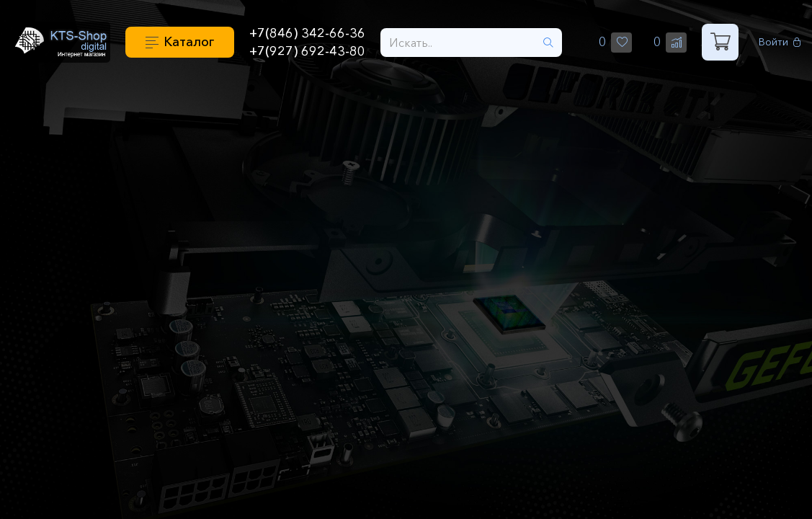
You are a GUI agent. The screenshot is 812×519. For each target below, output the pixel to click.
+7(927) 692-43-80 (307, 51)
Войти (780, 42)
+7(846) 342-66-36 (307, 33)
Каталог (189, 42)
